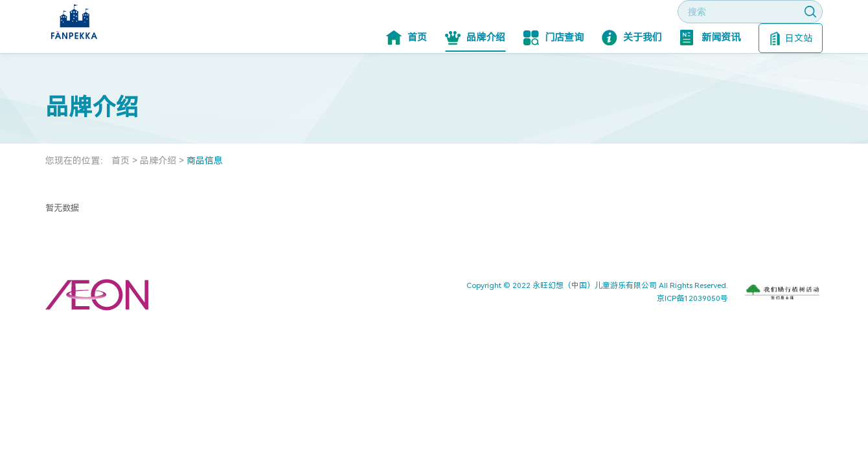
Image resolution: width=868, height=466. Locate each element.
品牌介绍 (475, 76)
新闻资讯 (710, 76)
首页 (406, 76)
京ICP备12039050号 (692, 337)
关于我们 (632, 76)
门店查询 (554, 76)
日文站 (791, 77)
